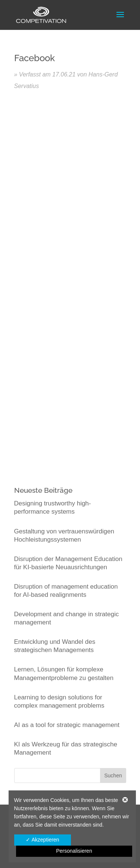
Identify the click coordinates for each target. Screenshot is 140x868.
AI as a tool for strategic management (67, 725)
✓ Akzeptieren (42, 840)
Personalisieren (74, 851)
